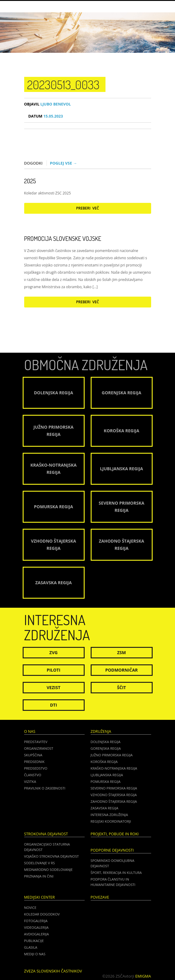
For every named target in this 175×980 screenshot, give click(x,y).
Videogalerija (36, 927)
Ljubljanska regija (107, 775)
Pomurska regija (106, 781)
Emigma (143, 976)
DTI (53, 705)
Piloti (53, 670)
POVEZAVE (100, 897)
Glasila (31, 947)
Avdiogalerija (37, 934)
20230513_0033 (63, 84)
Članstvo (33, 775)
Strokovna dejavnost (46, 834)
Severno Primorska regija (114, 788)
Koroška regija (104, 762)
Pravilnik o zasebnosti (45, 788)
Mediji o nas (35, 954)
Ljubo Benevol (48, 104)
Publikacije (34, 941)
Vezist (53, 687)
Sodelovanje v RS (40, 863)
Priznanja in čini (39, 876)
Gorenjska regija (106, 748)
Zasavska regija (105, 808)
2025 (30, 181)
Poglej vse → (63, 163)
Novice (30, 908)
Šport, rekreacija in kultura (116, 873)
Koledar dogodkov (42, 914)
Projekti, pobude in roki (115, 834)
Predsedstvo (36, 768)
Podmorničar (122, 670)
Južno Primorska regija (112, 755)
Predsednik (34, 762)
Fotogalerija (36, 921)
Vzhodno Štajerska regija (114, 795)
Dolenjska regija (106, 742)
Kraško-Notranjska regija (114, 768)
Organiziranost (39, 748)
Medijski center (40, 897)
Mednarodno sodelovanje (49, 870)
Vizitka (30, 781)
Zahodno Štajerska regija (114, 801)
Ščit (121, 687)
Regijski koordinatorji (111, 821)
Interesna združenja (109, 815)
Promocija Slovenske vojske (63, 238)
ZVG (53, 652)
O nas (30, 731)
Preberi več (88, 208)
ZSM (121, 652)
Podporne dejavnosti (112, 850)
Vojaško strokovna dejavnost (52, 856)
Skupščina (33, 755)
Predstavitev (36, 742)
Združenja (101, 731)
